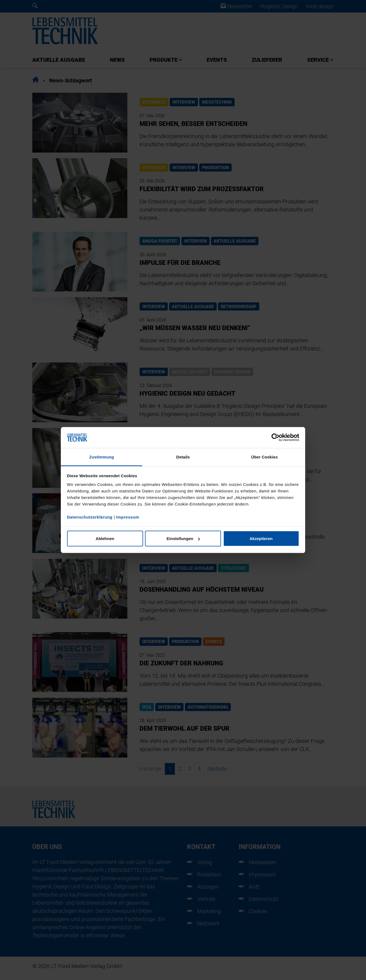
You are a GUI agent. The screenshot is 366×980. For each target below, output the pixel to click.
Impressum (128, 517)
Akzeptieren (261, 539)
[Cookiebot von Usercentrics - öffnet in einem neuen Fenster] (275, 438)
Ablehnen (105, 539)
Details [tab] (183, 457)
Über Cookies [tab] (264, 457)
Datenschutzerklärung (90, 517)
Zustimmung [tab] (102, 457)
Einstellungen (183, 539)
